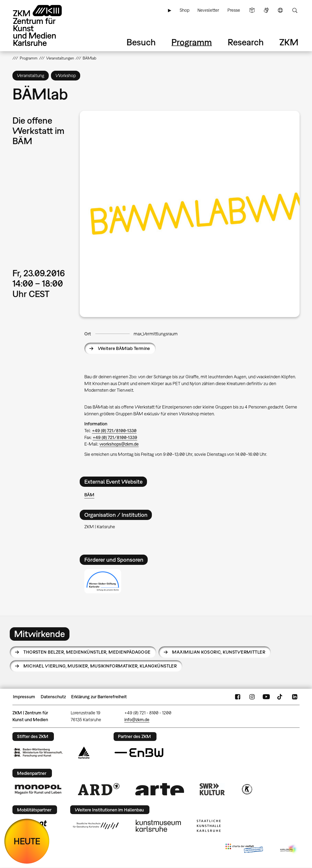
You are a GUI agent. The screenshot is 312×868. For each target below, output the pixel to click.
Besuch (141, 42)
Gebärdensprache (266, 10)
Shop (185, 10)
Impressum (24, 697)
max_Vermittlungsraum (156, 334)
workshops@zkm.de (119, 444)
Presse (234, 10)
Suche (295, 10)
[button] (190, 214)
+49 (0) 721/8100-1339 (115, 437)
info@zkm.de (137, 720)
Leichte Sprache (252, 10)
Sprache (280, 10)
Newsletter (208, 10)
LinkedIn (295, 697)
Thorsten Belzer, (87, 652)
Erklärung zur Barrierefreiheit (99, 697)
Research (246, 42)
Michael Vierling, (100, 666)
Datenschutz (53, 697)
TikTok (280, 697)
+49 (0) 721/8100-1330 (114, 431)
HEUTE (27, 841)
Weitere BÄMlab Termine (124, 348)
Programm (192, 42)
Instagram (252, 697)
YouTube (266, 697)
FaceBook (238, 697)
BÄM (89, 495)
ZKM (289, 42)
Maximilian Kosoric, (219, 652)
